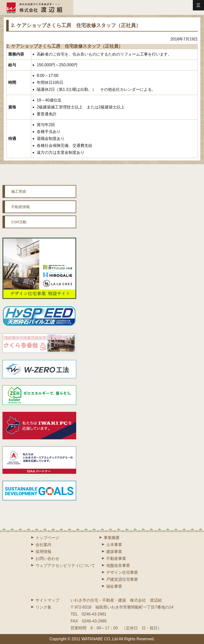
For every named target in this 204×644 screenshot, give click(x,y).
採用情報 (43, 552)
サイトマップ (47, 600)
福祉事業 (114, 586)
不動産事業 (116, 559)
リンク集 (43, 607)
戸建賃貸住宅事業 (122, 579)
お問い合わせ (47, 559)
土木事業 (114, 545)
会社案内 (43, 545)
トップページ (47, 538)
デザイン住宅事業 (122, 572)
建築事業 (114, 552)
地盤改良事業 (118, 565)
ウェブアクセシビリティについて (65, 565)
